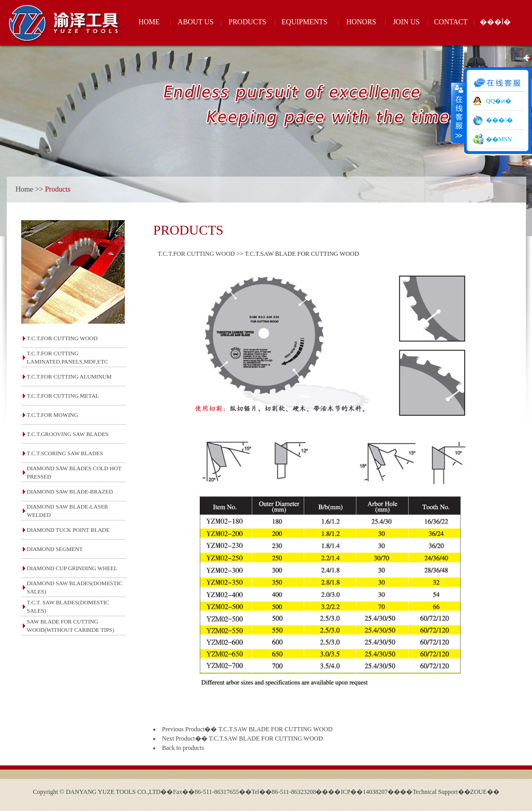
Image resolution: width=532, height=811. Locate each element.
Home (24, 189)
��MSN (499, 139)
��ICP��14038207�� (364, 792)
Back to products (183, 748)
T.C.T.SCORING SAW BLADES (65, 453)
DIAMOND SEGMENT (55, 549)
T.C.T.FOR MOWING (53, 415)
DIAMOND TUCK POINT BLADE (68, 530)
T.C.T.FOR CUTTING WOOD (62, 338)
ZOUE (479, 792)
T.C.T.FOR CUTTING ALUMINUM (69, 376)
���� (458, 112)
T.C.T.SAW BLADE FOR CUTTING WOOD (275, 729)
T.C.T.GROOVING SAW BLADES (68, 434)
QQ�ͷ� (499, 101)
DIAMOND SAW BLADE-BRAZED (70, 491)
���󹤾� (499, 120)
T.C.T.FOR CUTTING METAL (63, 396)
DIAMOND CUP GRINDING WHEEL (72, 568)
